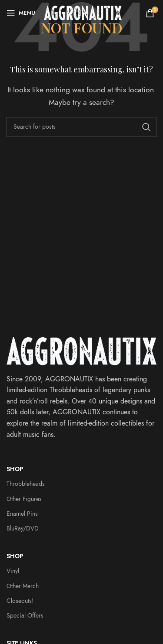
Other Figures (24, 499)
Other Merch (23, 586)
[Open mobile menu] (21, 13)
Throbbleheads (26, 484)
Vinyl (13, 571)
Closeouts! (20, 601)
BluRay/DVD (23, 529)
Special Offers (25, 616)
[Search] (81, 127)
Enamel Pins (22, 514)
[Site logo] (83, 13)
